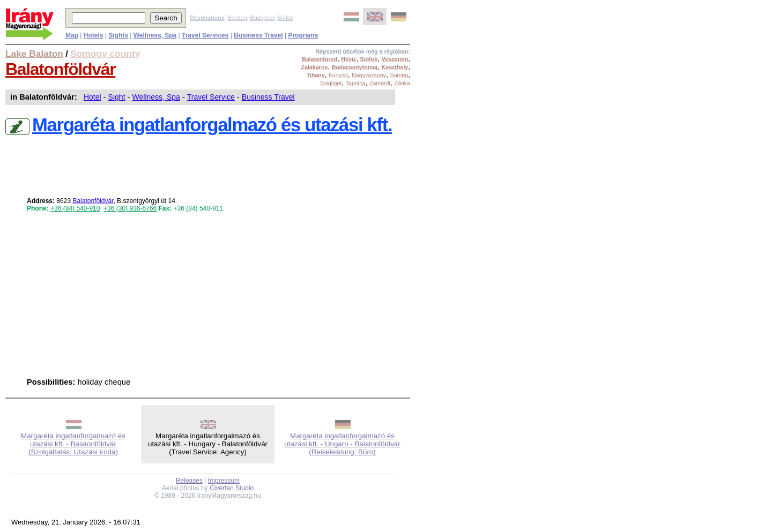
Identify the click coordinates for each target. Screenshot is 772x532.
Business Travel (268, 97)
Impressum (224, 481)
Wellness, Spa (156, 97)
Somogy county (105, 54)
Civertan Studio (232, 488)
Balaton (237, 18)
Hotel (92, 97)
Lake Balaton (34, 54)
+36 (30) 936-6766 (130, 208)
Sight (117, 97)
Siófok (285, 18)
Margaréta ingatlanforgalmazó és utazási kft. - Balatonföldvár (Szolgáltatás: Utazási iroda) (73, 444)
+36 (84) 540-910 (75, 208)
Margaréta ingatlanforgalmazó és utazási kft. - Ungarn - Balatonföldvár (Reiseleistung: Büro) (342, 444)
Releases (189, 481)
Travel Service (211, 97)
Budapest (262, 18)
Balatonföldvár (60, 69)
